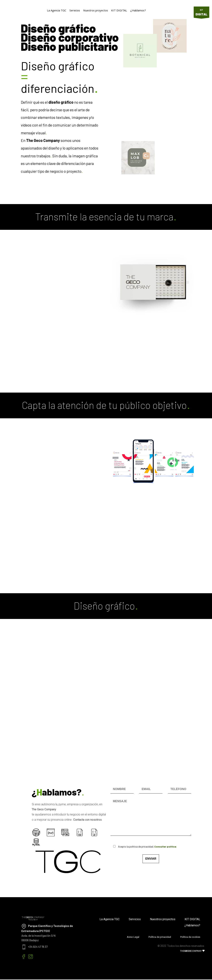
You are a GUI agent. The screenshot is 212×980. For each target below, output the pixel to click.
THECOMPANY (192, 951)
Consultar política (165, 847)
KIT (201, 13)
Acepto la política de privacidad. (142, 847)
